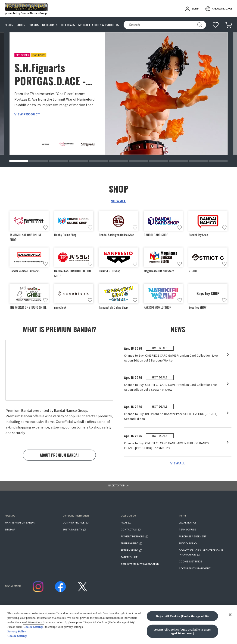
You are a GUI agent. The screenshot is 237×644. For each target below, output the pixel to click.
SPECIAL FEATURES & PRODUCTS (98, 25)
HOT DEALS (68, 25)
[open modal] (219, 9)
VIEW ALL (118, 201)
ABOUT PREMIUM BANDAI (59, 455)
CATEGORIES (50, 25)
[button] (19, 161)
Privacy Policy (17, 633)
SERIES (9, 25)
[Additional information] (216, 25)
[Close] (230, 616)
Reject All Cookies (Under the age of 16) (182, 617)
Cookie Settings (33, 628)
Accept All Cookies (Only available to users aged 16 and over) (182, 633)
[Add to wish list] (45, 228)
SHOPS (21, 25)
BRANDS (34, 25)
